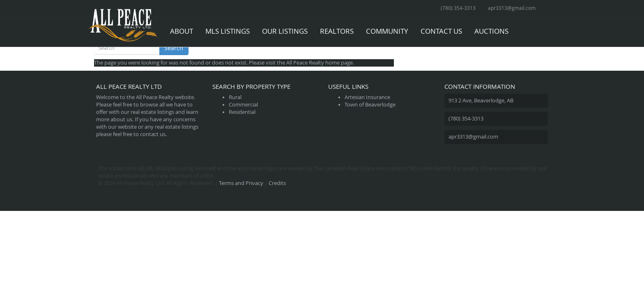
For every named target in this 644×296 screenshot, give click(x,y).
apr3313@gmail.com (512, 8)
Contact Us (441, 31)
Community (387, 31)
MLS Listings (228, 31)
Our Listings (285, 31)
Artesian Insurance (367, 97)
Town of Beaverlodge (370, 105)
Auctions (491, 31)
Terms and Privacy (241, 183)
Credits (277, 183)
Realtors (337, 31)
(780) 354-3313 (458, 8)
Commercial (243, 105)
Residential (242, 112)
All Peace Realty (305, 63)
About (182, 31)
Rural (235, 97)
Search (174, 48)
